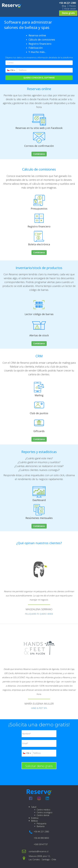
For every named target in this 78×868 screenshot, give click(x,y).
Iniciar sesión (70, 9)
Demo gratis (68, 13)
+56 (11, 70)
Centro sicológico (45, 812)
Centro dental (43, 815)
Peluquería (42, 824)
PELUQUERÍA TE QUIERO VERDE (39, 614)
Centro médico (44, 810)
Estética (35, 818)
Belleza (34, 821)
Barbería (41, 826)
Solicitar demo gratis (39, 766)
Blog (64, 6)
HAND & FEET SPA (39, 708)
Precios (73, 6)
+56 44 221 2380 (67, 3)
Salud (34, 807)
